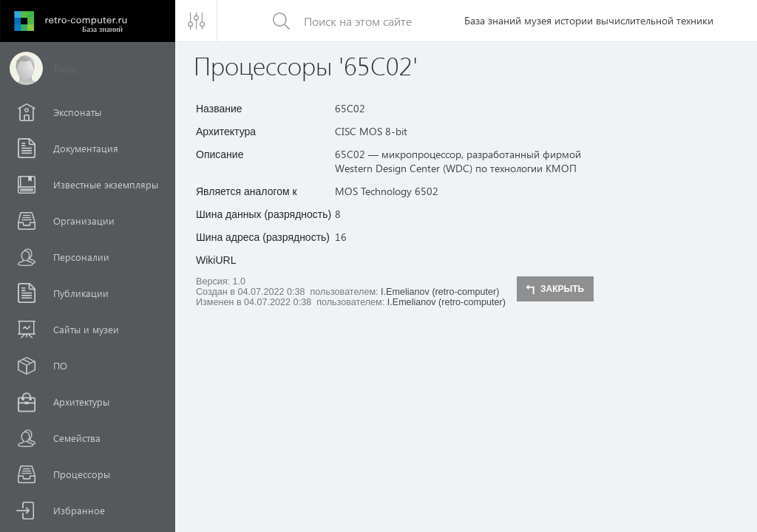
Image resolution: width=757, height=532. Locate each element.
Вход (65, 68)
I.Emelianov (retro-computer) (440, 292)
